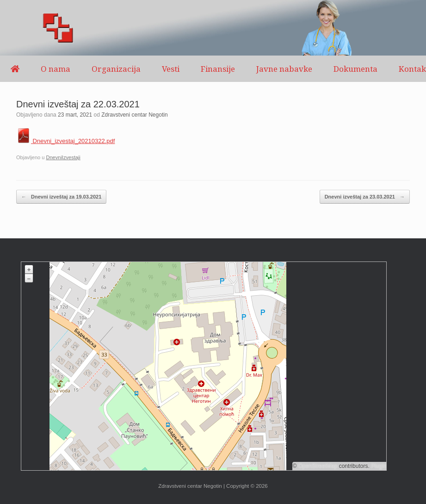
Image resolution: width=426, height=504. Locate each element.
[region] (213, 28)
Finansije (218, 69)
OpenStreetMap (318, 466)
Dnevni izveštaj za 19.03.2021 (61, 197)
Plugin (378, 466)
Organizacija (116, 69)
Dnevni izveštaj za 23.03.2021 (365, 197)
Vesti (171, 69)
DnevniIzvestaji (63, 157)
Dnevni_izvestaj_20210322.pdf (65, 141)
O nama (56, 69)
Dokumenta (355, 69)
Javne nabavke (284, 69)
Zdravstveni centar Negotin (134, 115)
